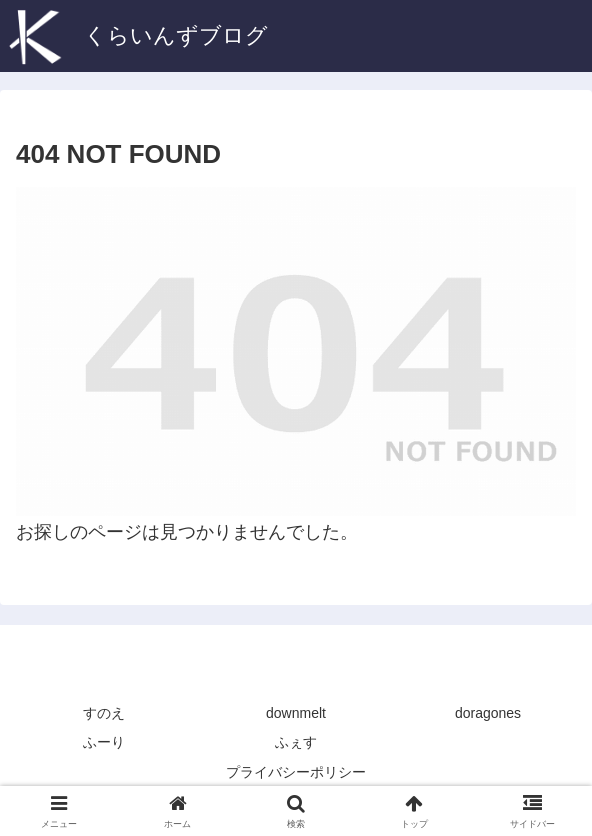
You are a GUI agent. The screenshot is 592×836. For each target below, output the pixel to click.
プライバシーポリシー (296, 772)
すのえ (104, 713)
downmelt (296, 713)
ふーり (104, 742)
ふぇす (296, 742)
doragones (488, 713)
